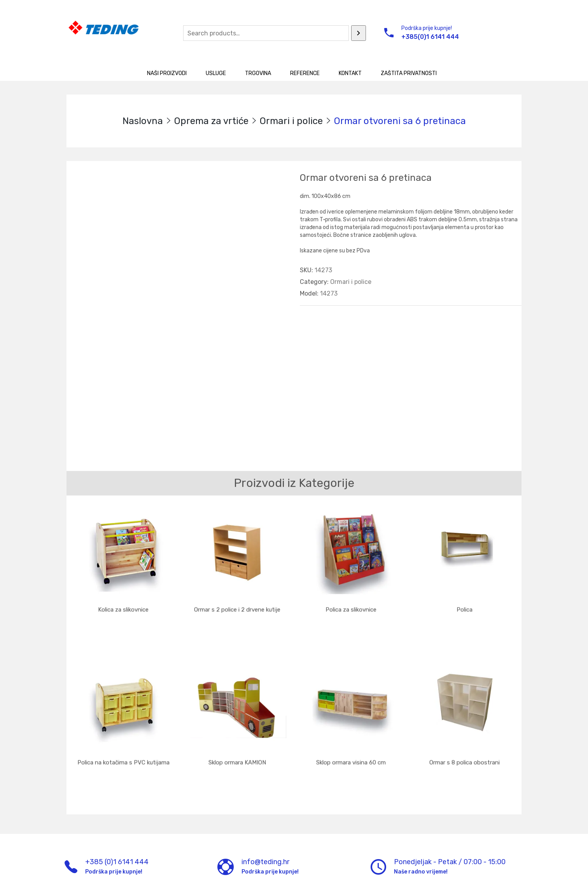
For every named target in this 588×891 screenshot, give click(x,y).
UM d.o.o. (207, 879)
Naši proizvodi (167, 73)
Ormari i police (291, 121)
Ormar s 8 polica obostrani (465, 740)
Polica (465, 606)
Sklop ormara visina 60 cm (351, 740)
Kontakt (350, 73)
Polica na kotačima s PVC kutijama (123, 740)
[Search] (359, 33)
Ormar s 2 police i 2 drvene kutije (237, 606)
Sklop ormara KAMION (237, 740)
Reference (305, 73)
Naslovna (143, 121)
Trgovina (258, 73)
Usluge (216, 73)
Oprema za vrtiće (211, 121)
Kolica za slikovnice (123, 606)
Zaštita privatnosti (409, 73)
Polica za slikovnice (351, 606)
